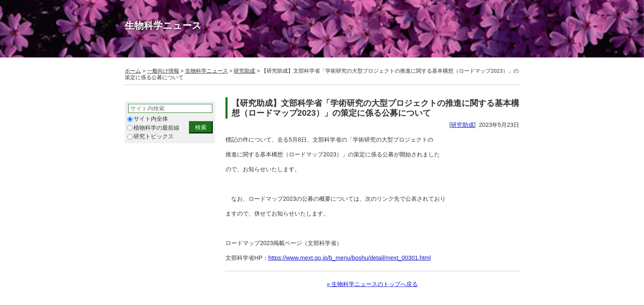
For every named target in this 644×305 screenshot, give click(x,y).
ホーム (133, 71)
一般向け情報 (163, 71)
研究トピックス (151, 136)
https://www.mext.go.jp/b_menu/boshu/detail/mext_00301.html (350, 258)
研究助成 (244, 71)
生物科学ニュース (207, 71)
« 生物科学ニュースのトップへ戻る (372, 284)
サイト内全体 (148, 119)
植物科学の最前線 (153, 128)
